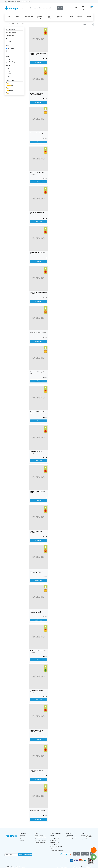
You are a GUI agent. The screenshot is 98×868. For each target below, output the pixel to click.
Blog (21, 836)
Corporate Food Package (37, 133)
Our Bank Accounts (41, 840)
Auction (89, 16)
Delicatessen (29, 16)
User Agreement (62, 866)
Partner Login (70, 838)
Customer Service (86, 834)
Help (22, 2)
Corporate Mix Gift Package (38, 810)
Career (22, 838)
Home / (7, 24)
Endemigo (10, 59)
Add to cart (38, 819)
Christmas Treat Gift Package (38, 332)
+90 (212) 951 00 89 (86, 836)
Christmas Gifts (10, 36)
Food (8, 16)
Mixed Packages (10, 34)
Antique (80, 16)
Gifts (71, 16)
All (8, 69)
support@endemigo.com (88, 838)
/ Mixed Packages (27, 24)
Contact (22, 840)
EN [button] (25, 2)
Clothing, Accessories (60, 17)
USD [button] (29, 2)
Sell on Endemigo (71, 836)
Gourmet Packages (11, 32)
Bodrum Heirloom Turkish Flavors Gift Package (37, 94)
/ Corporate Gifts (16, 24)
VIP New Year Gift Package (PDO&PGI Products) (37, 731)
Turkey (9, 42)
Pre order (10, 51)
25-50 (9, 74)
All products (11, 48)
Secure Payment (40, 834)
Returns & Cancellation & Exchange (55, 838)
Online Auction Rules (57, 849)
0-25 (9, 71)
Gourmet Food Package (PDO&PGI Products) (37, 571)
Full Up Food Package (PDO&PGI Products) (36, 611)
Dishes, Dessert (17, 17)
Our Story (23, 834)
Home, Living (50, 17)
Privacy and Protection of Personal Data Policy (81, 866)
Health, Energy (40, 17)
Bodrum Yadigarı (12, 62)
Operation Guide (40, 842)
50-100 (9, 76)
